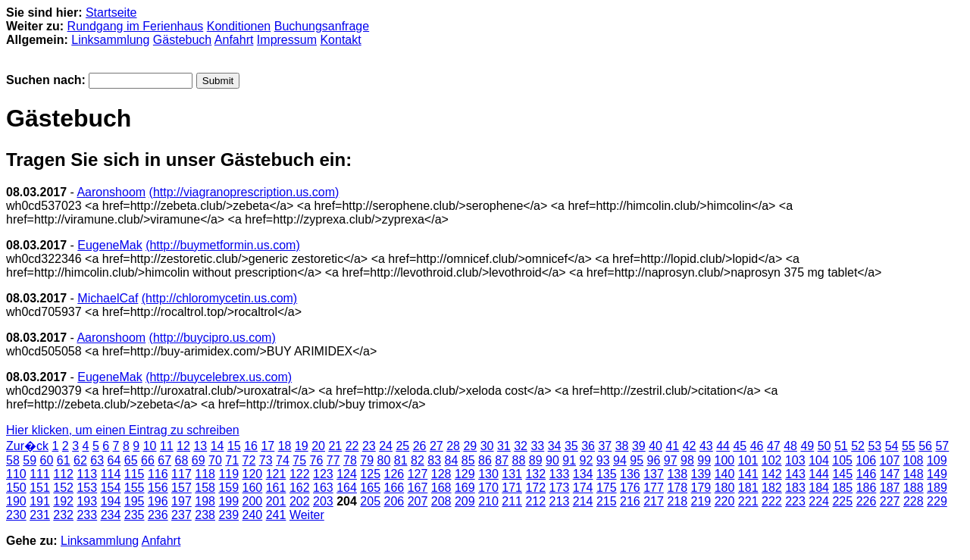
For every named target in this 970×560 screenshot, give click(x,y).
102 (772, 460)
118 (205, 474)
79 (367, 460)
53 (875, 446)
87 (502, 460)
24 (386, 446)
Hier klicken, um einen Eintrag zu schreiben (123, 430)
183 (795, 488)
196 (158, 501)
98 (687, 460)
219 (701, 501)
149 (937, 474)
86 (485, 460)
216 (630, 501)
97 (671, 460)
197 (181, 501)
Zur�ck (27, 446)
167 (418, 488)
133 (560, 474)
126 (394, 474)
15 (234, 446)
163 (323, 488)
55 (909, 446)
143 (795, 474)
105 (842, 460)
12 (183, 446)
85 (468, 460)
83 (434, 460)
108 (914, 460)
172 (535, 488)
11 (167, 446)
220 (725, 501)
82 (418, 460)
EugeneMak (110, 245)
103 (795, 460)
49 (807, 446)
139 (701, 474)
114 (111, 474)
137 (654, 474)
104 (819, 460)
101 (748, 460)
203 (323, 501)
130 (488, 474)
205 (370, 501)
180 (725, 488)
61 (64, 460)
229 (937, 501)
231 (40, 515)
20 (318, 446)
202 (300, 501)
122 (300, 474)
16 (251, 446)
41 (672, 446)
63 (97, 460)
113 (87, 474)
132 (535, 474)
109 (937, 460)
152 (63, 488)
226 (867, 501)
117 (181, 474)
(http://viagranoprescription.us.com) (244, 192)
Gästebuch (182, 40)
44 (723, 446)
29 (470, 446)
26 (420, 446)
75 (299, 460)
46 (757, 446)
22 (352, 446)
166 (394, 488)
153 (87, 488)
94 (620, 460)
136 (630, 474)
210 (488, 501)
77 (333, 460)
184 (819, 488)
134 (583, 474)
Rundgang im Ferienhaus (136, 26)
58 (13, 460)
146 (867, 474)
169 (465, 488)
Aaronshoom (111, 192)
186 (867, 488)
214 (583, 501)
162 (300, 488)
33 (537, 446)
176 (630, 488)
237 (181, 515)
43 (706, 446)
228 (914, 501)
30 (487, 446)
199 (228, 501)
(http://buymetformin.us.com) (223, 245)
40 (656, 446)
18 (285, 446)
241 (276, 515)
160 (253, 488)
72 (249, 460)
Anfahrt (234, 40)
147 (890, 474)
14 (217, 446)
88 (519, 460)
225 (842, 501)
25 (402, 446)
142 (772, 474)
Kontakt (340, 40)
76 (317, 460)
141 (748, 474)
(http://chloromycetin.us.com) (219, 298)
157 (181, 488)
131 (512, 474)
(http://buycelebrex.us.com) (219, 377)
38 (622, 446)
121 (276, 474)
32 (521, 446)
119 (228, 474)
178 (677, 488)
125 (370, 474)
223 (795, 501)
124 (347, 474)
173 (560, 488)
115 (135, 474)
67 (164, 460)
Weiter (307, 515)
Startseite (111, 13)
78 (350, 460)
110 (16, 474)
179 (701, 488)
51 (841, 446)
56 (925, 446)
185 (842, 488)
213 (560, 501)
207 (418, 501)
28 (453, 446)
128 (441, 474)
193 (87, 501)
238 (205, 515)
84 (452, 460)
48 (790, 446)
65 (131, 460)
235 (135, 515)
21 (335, 446)
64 (114, 460)
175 (607, 488)
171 (512, 488)
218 (677, 501)
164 (347, 488)
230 (16, 515)
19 (302, 446)
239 (228, 515)
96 (654, 460)
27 (436, 446)
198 (205, 501)
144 (819, 474)
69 (199, 460)
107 (890, 460)
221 (748, 501)
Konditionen (239, 26)
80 (384, 460)
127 (418, 474)
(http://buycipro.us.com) (213, 338)
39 (639, 446)
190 (16, 501)
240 (253, 515)
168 (441, 488)
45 (740, 446)
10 (150, 446)
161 (276, 488)
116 (158, 474)
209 (465, 501)
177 (654, 488)
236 (158, 515)
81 (401, 460)
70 (215, 460)
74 (283, 460)
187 (890, 488)
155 (135, 488)
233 (87, 515)
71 (232, 460)
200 (253, 501)
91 (569, 460)
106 (866, 460)
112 (63, 474)
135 (607, 474)
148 (914, 474)
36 (588, 446)
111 (40, 474)
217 (654, 501)
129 (465, 474)
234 (111, 515)
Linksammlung (110, 40)
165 (370, 488)
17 (268, 446)
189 (937, 488)
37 (605, 446)
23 (369, 446)
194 (111, 501)
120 (253, 474)
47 (774, 446)
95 (637, 460)
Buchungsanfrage (322, 26)
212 (535, 501)
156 (158, 488)
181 (748, 488)
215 (607, 501)
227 (890, 501)
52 (858, 446)
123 (323, 474)
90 (552, 460)
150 (16, 488)
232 (63, 515)
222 (772, 501)
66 (148, 460)
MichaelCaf (108, 298)
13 (200, 446)
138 (677, 474)
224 (819, 501)
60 (47, 460)
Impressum (287, 40)
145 (842, 474)
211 (512, 501)
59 (30, 460)
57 (942, 446)
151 (40, 488)
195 (135, 501)
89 (536, 460)
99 (704, 460)
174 (583, 488)
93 (603, 460)
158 (205, 488)
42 (690, 446)
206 (394, 501)
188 (914, 488)
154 (111, 488)
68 (182, 460)
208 (441, 501)
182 (772, 488)
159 (228, 488)
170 (488, 488)
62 (80, 460)
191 (40, 501)
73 (266, 460)
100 (725, 460)
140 (725, 474)
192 (63, 501)
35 (571, 446)
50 (824, 446)
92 (587, 460)
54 (892, 446)
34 (555, 446)
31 (504, 446)
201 (276, 501)
